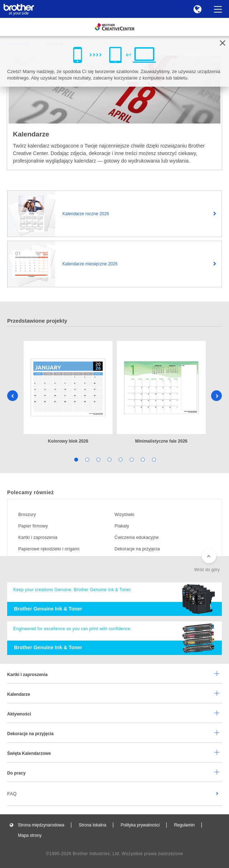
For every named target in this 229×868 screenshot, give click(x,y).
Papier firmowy (33, 526)
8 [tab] (154, 459)
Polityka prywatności (140, 825)
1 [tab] (76, 459)
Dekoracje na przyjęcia (137, 549)
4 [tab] (109, 459)
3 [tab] (98, 459)
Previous (13, 396)
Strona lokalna (93, 825)
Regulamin (184, 825)
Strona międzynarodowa (41, 825)
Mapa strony (30, 835)
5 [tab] (120, 459)
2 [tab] (87, 459)
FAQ (12, 794)
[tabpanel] (68, 393)
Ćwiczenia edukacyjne (137, 537)
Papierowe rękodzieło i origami (49, 549)
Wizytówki (125, 515)
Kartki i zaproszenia (38, 537)
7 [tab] (142, 459)
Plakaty (122, 526)
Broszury (27, 515)
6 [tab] (131, 459)
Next (216, 396)
